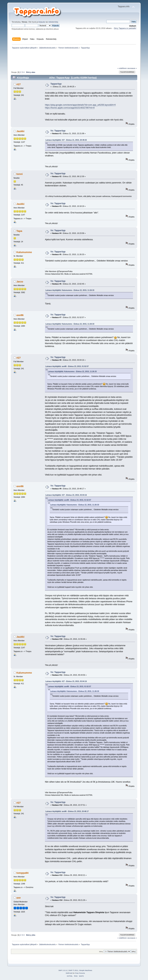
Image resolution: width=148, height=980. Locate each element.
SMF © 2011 (73, 970)
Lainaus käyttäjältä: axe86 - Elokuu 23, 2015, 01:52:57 (67, 366)
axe (19, 898)
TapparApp (56, 84)
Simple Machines (86, 970)
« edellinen (122, 68)
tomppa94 (22, 873)
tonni (20, 174)
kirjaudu (42, 22)
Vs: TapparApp (58, 131)
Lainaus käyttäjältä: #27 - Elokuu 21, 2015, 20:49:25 (66, 140)
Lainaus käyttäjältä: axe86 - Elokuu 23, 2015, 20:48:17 (67, 811)
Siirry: (101, 952)
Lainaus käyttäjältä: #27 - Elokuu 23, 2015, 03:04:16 (66, 495)
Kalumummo (24, 252)
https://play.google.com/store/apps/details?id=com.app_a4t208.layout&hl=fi (80, 105)
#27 (19, 84)
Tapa (19, 231)
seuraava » (132, 68)
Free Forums (80, 973)
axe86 (20, 315)
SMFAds (69, 973)
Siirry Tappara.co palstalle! (125, 28)
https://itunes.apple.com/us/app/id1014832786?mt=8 (70, 108)
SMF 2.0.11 (63, 970)
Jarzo (20, 282)
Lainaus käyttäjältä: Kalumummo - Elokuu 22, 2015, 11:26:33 (70, 290)
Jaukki (20, 131)
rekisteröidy (53, 22)
